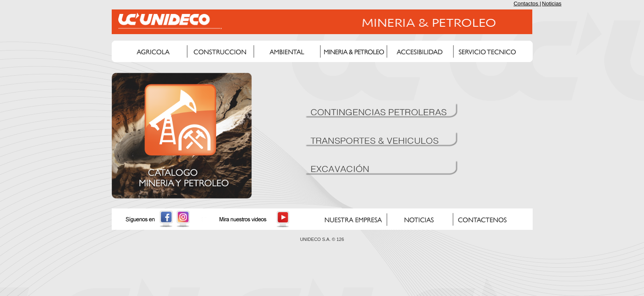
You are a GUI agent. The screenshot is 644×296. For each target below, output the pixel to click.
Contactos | (527, 3)
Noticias (552, 3)
